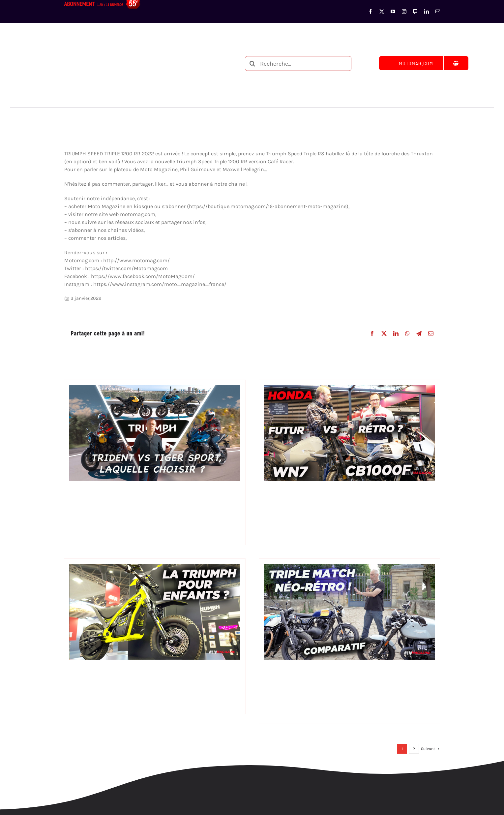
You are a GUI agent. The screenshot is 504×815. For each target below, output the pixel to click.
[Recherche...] (298, 63)
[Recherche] (252, 63)
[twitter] (382, 12)
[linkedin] (427, 12)
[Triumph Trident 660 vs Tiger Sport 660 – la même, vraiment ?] (155, 389)
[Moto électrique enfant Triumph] (155, 568)
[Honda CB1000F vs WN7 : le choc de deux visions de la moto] (349, 389)
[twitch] (415, 12)
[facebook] (371, 12)
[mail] (438, 12)
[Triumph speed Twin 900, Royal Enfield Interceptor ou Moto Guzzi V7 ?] (349, 568)
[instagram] (404, 12)
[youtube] (393, 12)
